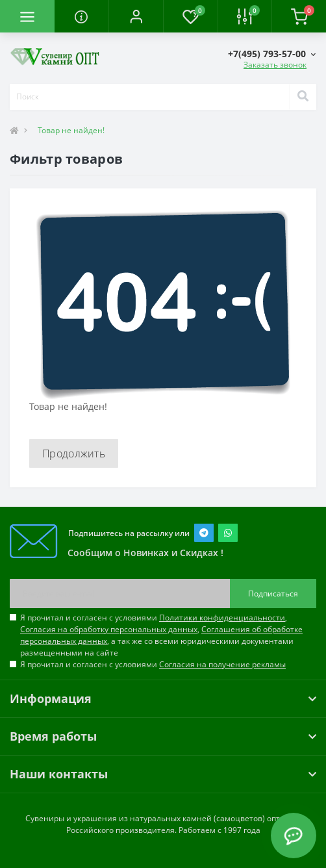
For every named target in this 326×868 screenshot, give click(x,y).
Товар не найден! (71, 130)
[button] (136, 16)
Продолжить (74, 453)
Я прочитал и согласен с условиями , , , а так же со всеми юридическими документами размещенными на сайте (161, 635)
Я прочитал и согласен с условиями (153, 664)
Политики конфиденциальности (222, 618)
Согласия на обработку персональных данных (109, 629)
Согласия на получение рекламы (222, 664)
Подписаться (273, 594)
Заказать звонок (275, 65)
